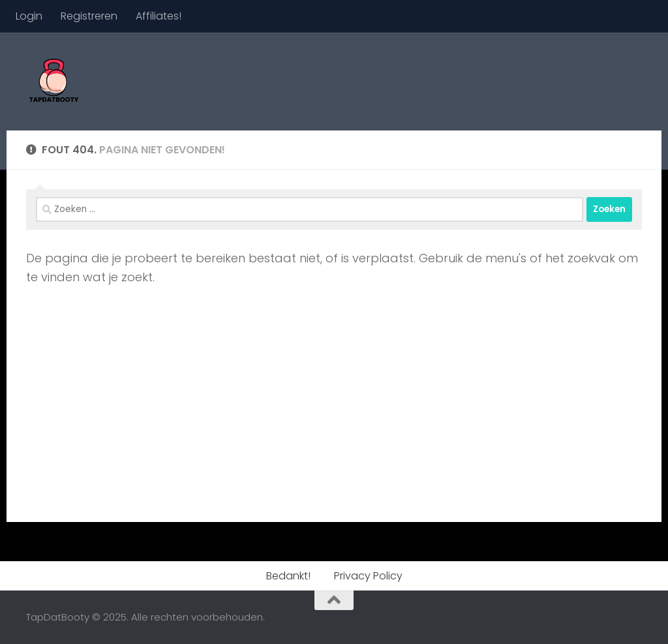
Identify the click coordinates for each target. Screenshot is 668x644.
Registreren (89, 16)
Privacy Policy (368, 576)
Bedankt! (288, 576)
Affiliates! (159, 16)
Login (29, 16)
